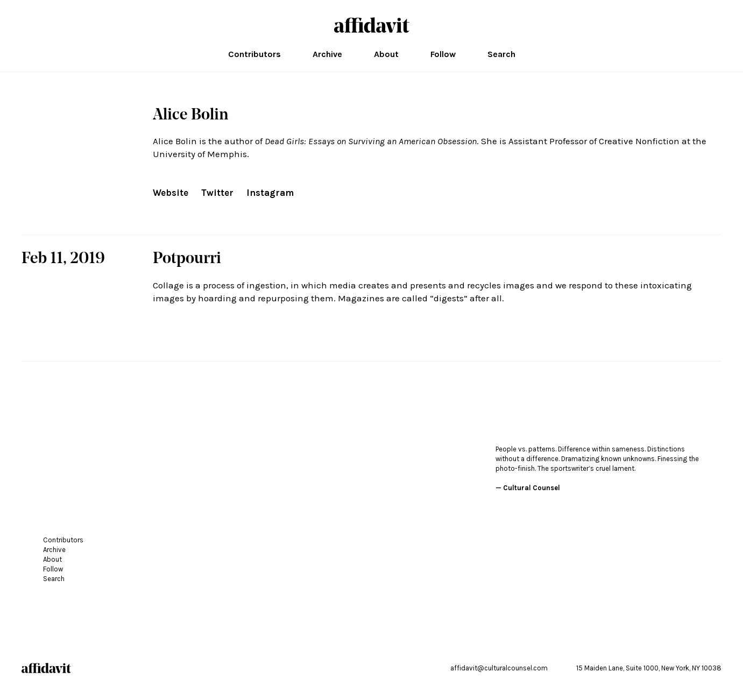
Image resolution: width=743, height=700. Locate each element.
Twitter (217, 193)
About (386, 54)
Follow (443, 54)
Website (171, 193)
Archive (327, 54)
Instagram (270, 193)
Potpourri (187, 259)
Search (501, 54)
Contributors (254, 54)
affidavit (372, 25)
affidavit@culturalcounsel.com (499, 668)
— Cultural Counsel (528, 488)
